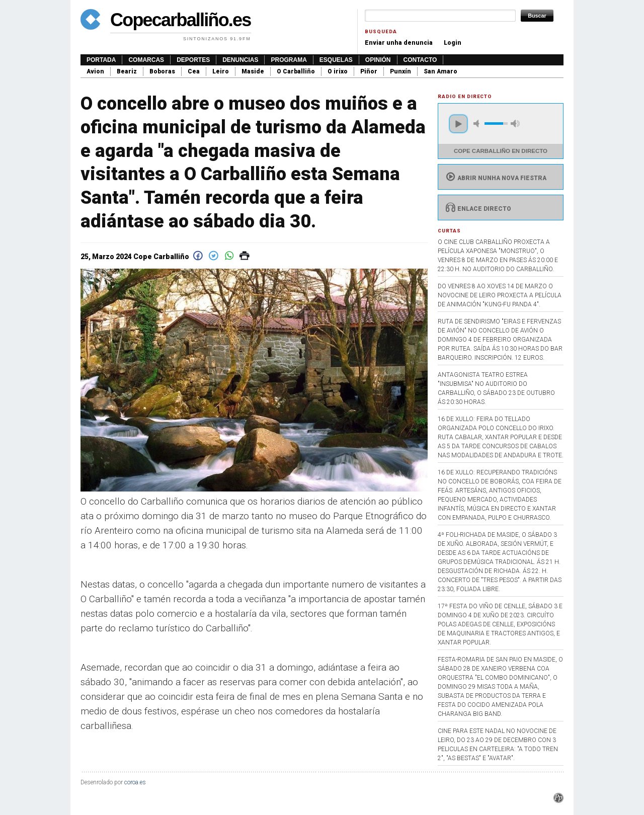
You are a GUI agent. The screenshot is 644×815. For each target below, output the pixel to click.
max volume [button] (515, 124)
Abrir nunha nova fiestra (495, 178)
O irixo (338, 71)
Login (453, 43)
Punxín (400, 71)
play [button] (458, 124)
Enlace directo (477, 209)
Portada (101, 60)
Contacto (420, 60)
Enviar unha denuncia (399, 43)
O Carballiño (296, 71)
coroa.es (135, 782)
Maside (253, 71)
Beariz (127, 71)
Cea (194, 71)
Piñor (369, 71)
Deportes (193, 60)
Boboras (162, 71)
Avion (95, 71)
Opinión (378, 60)
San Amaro (440, 71)
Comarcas (146, 60)
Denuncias (240, 60)
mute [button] (478, 124)
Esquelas (336, 60)
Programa (289, 60)
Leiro (221, 71)
